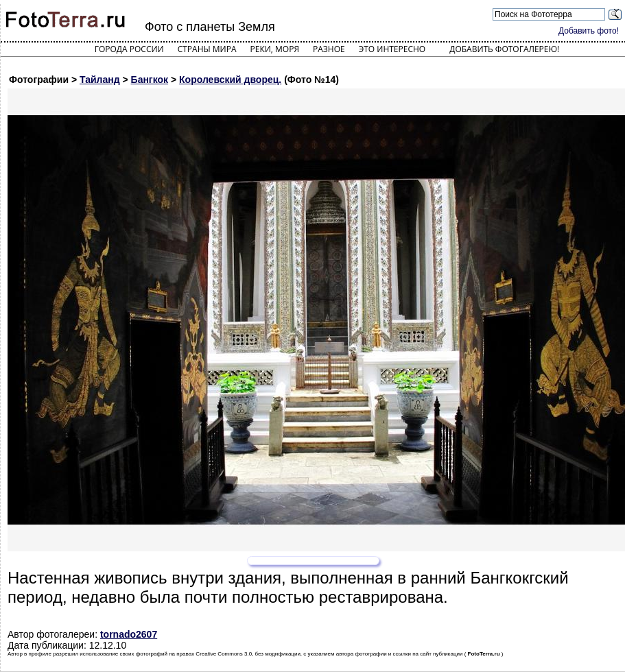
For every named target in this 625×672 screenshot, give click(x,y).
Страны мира (207, 49)
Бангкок (150, 80)
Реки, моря (275, 49)
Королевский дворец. (230, 80)
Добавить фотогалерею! (504, 49)
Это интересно (392, 49)
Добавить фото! (589, 31)
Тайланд (100, 80)
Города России (129, 49)
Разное (329, 49)
